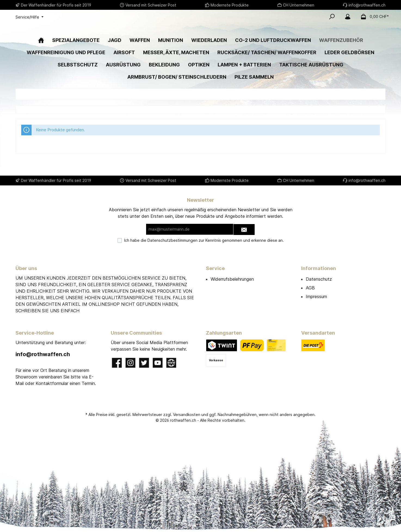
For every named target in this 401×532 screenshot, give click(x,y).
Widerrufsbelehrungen (232, 279)
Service (215, 268)
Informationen (319, 268)
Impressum (316, 296)
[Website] (171, 363)
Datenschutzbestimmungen (172, 240)
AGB (310, 288)
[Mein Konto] (348, 17)
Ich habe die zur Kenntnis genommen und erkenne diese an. (204, 240)
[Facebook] (117, 363)
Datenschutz (319, 279)
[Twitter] (144, 363)
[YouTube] (158, 363)
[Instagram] (130, 363)
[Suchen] (332, 17)
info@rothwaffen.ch (43, 354)
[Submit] (244, 230)
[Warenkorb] (373, 17)
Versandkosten (187, 415)
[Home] (41, 57)
